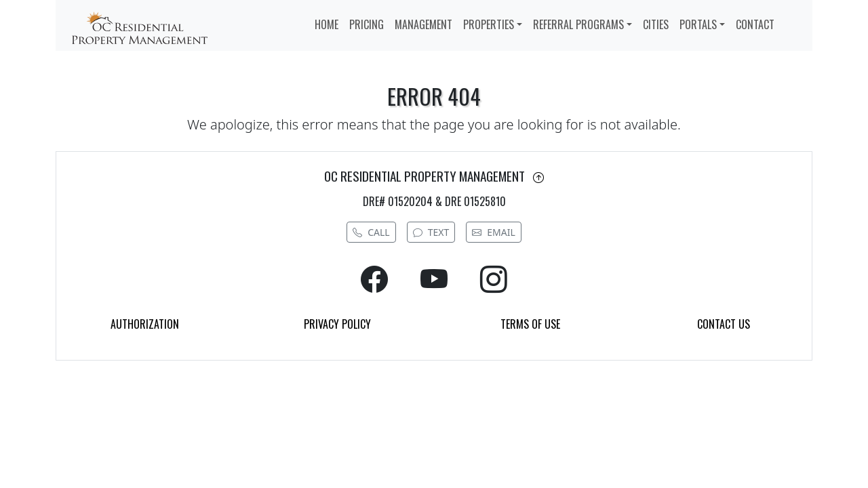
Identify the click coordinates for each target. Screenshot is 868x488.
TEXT (431, 232)
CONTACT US (724, 324)
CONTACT (755, 24)
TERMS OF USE (530, 324)
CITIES (656, 24)
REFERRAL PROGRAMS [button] (578, 24)
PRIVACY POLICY (337, 324)
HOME (327, 24)
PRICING (367, 24)
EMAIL (494, 232)
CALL (371, 232)
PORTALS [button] (698, 24)
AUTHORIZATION (145, 324)
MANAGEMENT (423, 24)
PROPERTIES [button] (489, 24)
